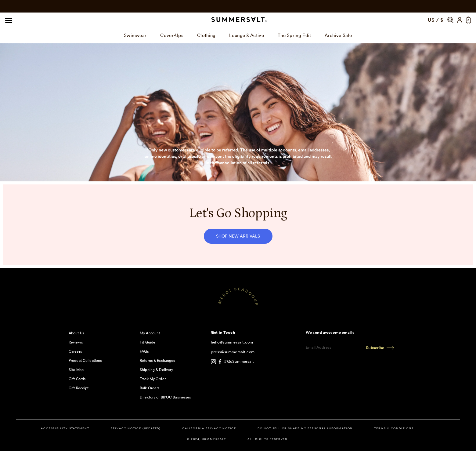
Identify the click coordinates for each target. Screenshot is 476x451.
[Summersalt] (238, 20)
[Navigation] (9, 20)
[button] (450, 20)
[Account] (460, 20)
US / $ (436, 20)
